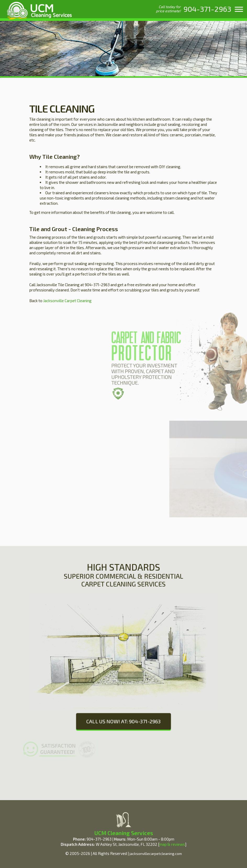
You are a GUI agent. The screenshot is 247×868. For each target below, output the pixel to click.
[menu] (239, 9)
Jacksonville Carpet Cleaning (67, 301)
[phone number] (207, 9)
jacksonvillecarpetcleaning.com (156, 854)
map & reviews (172, 844)
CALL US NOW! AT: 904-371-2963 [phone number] (124, 721)
